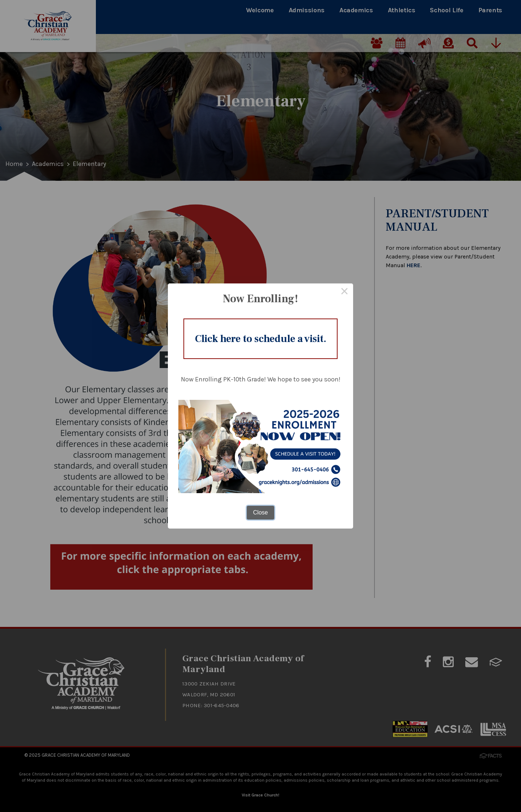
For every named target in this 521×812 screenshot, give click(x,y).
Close (261, 512)
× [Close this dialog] (344, 292)
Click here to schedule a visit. (261, 339)
